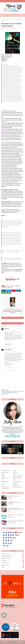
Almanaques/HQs (5, 471)
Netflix (13, 567)
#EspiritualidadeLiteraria (13, 556)
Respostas (8, 346)
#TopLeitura (13, 561)
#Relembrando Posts (13, 558)
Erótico (12, 286)
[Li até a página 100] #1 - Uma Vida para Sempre (15, 515)
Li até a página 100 (13, 565)
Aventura (15, 471)
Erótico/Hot (15, 483)
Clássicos (15, 472)
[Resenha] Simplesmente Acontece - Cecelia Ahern (15, 503)
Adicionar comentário (10, 370)
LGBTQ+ (3, 485)
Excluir (11, 344)
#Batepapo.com (13, 554)
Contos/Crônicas (5, 472)
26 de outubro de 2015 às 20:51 (11, 330)
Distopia (3, 474)
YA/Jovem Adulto (5, 489)
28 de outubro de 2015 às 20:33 (11, 351)
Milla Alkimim (5, 29)
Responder (7, 344)
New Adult (17, 286)
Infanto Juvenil (4, 478)
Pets (2, 480)
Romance (10, 19)
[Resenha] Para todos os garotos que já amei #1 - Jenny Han (15, 521)
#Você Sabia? (13, 563)
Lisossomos (7, 342)
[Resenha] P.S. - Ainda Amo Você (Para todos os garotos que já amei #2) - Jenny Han (15, 509)
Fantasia (3, 476)
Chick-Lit (3, 483)
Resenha (4, 287)
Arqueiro (7, 286)
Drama (14, 474)
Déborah (7, 329)
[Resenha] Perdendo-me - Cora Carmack (14, 497)
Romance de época (17, 487)
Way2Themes (13, 642)
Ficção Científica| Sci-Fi (18, 476)
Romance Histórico (5, 487)
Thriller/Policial (4, 482)
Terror (14, 480)
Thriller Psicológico (17, 482)
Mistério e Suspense (17, 478)
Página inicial (4, 19)
